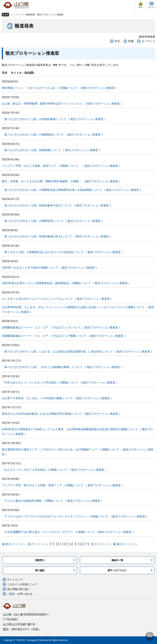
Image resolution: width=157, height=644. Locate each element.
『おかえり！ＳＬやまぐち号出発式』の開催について (35, 470)
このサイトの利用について (22, 584)
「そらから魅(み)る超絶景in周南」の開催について (33, 501)
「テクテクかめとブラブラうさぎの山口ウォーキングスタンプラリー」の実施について (55, 516)
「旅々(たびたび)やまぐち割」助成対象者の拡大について (37, 205)
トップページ (17, 15)
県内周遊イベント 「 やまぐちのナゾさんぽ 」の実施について (40, 88)
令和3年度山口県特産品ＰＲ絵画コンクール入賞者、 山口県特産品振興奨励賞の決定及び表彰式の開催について (70, 429)
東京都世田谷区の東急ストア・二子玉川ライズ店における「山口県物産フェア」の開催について (61, 450)
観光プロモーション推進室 (98, 88)
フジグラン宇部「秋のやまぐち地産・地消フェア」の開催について (43, 485)
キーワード (148, 41)
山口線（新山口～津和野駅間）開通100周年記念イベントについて (42, 104)
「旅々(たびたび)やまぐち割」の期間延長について (33, 135)
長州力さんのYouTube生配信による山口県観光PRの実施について (42, 414)
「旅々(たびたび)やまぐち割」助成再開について (31, 150)
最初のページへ (14, 544)
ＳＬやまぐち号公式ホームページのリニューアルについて (37, 299)
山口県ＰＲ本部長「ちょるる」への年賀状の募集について (37, 398)
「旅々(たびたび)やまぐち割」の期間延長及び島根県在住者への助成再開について (52, 190)
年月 (117, 41)
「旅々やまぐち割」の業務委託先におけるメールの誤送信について (43, 252)
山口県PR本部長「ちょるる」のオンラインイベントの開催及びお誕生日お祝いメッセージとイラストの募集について (73, 307)
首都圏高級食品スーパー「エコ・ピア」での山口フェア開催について (44, 336)
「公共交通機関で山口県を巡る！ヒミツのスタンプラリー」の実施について (48, 532)
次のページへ (101, 544)
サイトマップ (15, 580)
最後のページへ (125, 544)
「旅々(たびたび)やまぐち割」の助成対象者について (34, 119)
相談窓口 (40, 560)
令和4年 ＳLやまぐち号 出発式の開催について (30, 268)
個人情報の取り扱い (19, 589)
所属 (131, 41)
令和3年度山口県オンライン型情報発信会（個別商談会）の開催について (46, 283)
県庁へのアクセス (117, 570)
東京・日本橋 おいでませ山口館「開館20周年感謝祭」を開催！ (42, 181)
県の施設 (40, 570)
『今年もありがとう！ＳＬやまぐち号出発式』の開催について (40, 383)
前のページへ (38, 544)
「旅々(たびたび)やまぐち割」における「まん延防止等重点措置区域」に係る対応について (57, 352)
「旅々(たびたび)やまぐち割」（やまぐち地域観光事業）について (42, 367)
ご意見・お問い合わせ (20, 594)
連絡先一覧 (117, 560)
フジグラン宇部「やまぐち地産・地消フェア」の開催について (41, 166)
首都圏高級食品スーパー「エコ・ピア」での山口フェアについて (41, 327)
